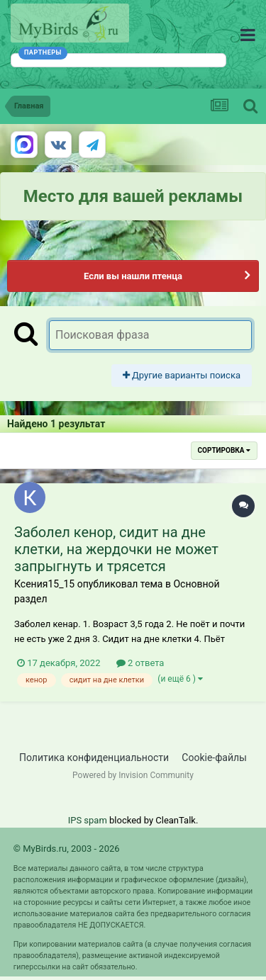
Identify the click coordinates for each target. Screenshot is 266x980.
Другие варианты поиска (182, 375)
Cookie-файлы (214, 757)
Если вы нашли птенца (133, 276)
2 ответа (140, 663)
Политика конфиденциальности (94, 757)
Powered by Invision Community (133, 775)
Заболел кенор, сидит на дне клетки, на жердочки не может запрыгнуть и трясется (116, 549)
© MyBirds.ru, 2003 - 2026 (67, 849)
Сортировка (224, 450)
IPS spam (88, 820)
